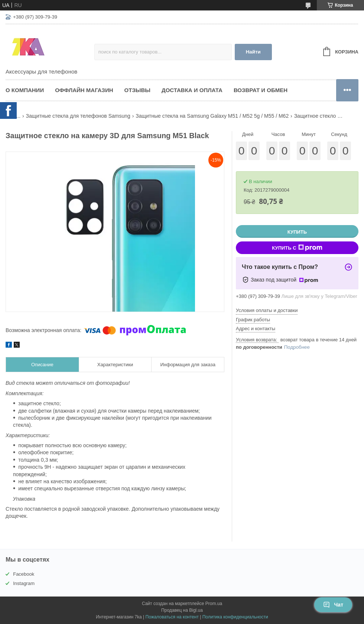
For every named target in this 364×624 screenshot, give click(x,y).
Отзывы (137, 90)
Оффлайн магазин (84, 90)
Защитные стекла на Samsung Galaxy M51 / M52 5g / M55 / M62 (212, 116)
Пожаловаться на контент (172, 617)
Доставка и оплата (192, 90)
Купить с (297, 248)
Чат (333, 605)
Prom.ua (214, 604)
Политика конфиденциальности (235, 617)
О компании (25, 90)
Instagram (24, 583)
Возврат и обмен (261, 90)
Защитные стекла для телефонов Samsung (78, 116)
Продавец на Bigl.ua (182, 610)
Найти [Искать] (253, 52)
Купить (297, 232)
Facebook (24, 574)
